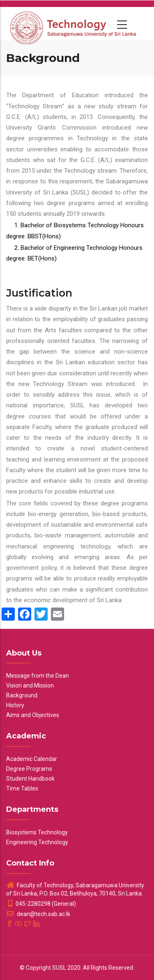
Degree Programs (29, 769)
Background (22, 695)
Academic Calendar (32, 759)
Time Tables (22, 788)
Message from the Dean (38, 676)
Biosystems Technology (37, 832)
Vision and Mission (30, 685)
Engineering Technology (37, 842)
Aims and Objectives (33, 715)
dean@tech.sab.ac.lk (38, 914)
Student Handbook (30, 779)
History (15, 705)
